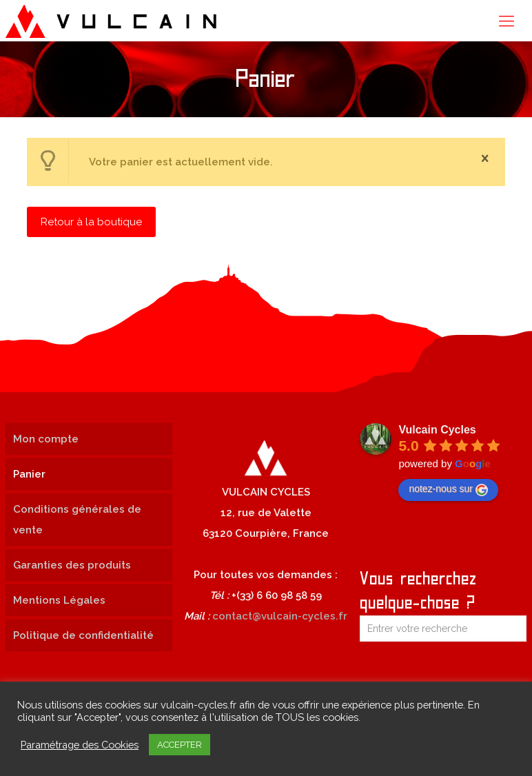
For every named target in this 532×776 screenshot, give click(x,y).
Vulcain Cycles (437, 430)
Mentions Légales (59, 600)
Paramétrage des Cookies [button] (80, 745)
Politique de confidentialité (83, 635)
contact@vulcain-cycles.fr (280, 616)
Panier (29, 474)
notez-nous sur (448, 489)
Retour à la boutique (91, 222)
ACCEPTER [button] (180, 745)
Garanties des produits (72, 565)
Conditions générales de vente (77, 520)
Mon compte (46, 439)
